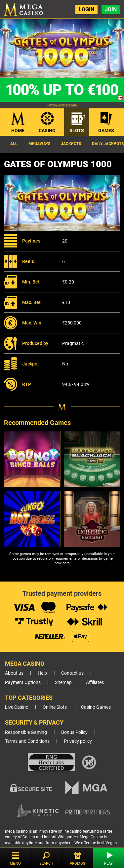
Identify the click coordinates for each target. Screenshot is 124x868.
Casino (47, 131)
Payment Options (23, 682)
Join (111, 9)
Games (106, 131)
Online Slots (55, 707)
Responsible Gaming (26, 732)
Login (86, 9)
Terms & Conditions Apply (62, 105)
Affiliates (95, 682)
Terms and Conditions (27, 741)
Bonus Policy (74, 732)
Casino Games (96, 707)
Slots (77, 131)
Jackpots (71, 144)
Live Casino (17, 707)
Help (42, 673)
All (14, 144)
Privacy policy (78, 741)
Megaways (39, 144)
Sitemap (63, 682)
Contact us (72, 673)
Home (18, 131)
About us (14, 673)
